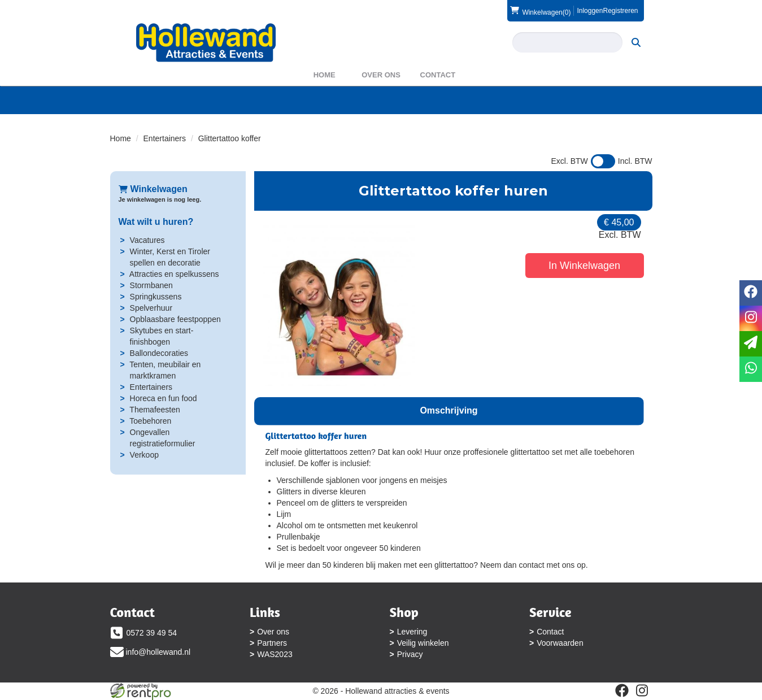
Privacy (410, 654)
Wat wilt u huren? (156, 222)
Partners (272, 643)
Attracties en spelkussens (174, 274)
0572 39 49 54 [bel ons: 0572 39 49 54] (152, 633)
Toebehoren (150, 421)
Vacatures (147, 240)
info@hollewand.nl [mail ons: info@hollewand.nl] (158, 652)
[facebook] (622, 690)
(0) (540, 11)
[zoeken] (636, 42)
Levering (412, 632)
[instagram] (642, 690)
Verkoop (144, 455)
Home (325, 75)
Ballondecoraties (159, 353)
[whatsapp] (751, 369)
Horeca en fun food (164, 398)
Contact (438, 75)
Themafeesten (155, 410)
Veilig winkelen (423, 643)
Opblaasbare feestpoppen (175, 319)
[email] (751, 344)
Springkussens (156, 297)
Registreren (620, 11)
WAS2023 (275, 654)
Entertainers (165, 138)
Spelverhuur (151, 308)
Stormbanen (151, 285)
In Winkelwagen (584, 266)
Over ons (381, 75)
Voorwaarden (560, 643)
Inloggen (590, 11)
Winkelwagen (153, 189)
